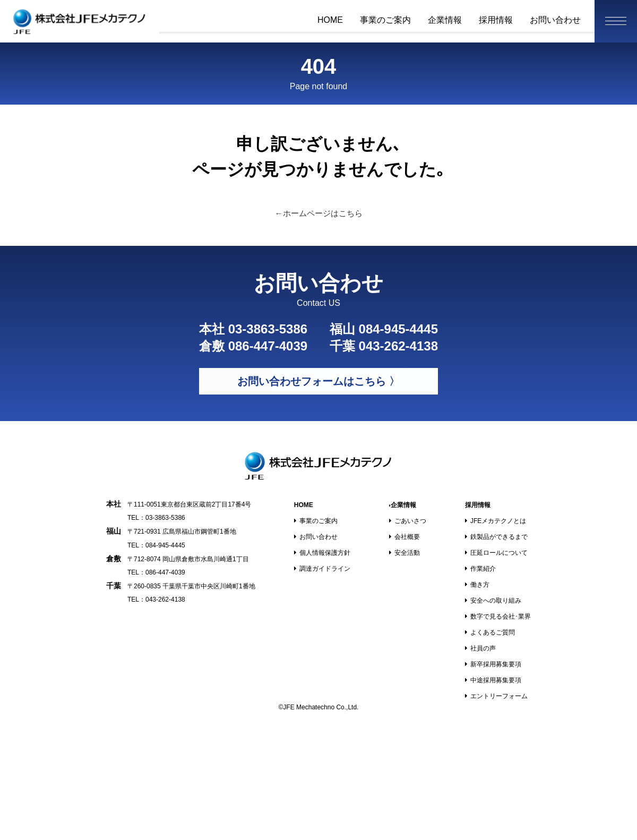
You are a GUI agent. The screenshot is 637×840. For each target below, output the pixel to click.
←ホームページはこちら (319, 213)
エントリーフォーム (496, 696)
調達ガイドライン (322, 569)
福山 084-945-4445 (384, 329)
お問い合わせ (555, 20)
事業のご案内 (385, 20)
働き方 (477, 585)
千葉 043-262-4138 (384, 346)
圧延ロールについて (496, 553)
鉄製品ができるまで (496, 537)
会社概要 (404, 537)
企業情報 (445, 20)
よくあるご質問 (490, 632)
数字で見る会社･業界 (498, 616)
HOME (330, 20)
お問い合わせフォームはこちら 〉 (318, 381)
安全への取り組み (493, 601)
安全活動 (404, 553)
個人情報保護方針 (322, 553)
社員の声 (480, 648)
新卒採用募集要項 (493, 664)
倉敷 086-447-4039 (253, 346)
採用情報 (496, 20)
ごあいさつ (408, 521)
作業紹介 (480, 569)
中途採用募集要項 (493, 680)
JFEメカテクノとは (496, 521)
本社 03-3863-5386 (253, 329)
